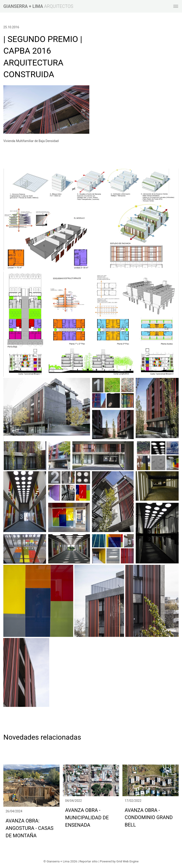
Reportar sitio (88, 861)
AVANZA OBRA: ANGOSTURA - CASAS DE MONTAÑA (30, 828)
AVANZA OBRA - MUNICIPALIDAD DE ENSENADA (87, 818)
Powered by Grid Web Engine (119, 861)
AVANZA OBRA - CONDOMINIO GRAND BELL (149, 818)
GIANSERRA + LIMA (23, 6)
